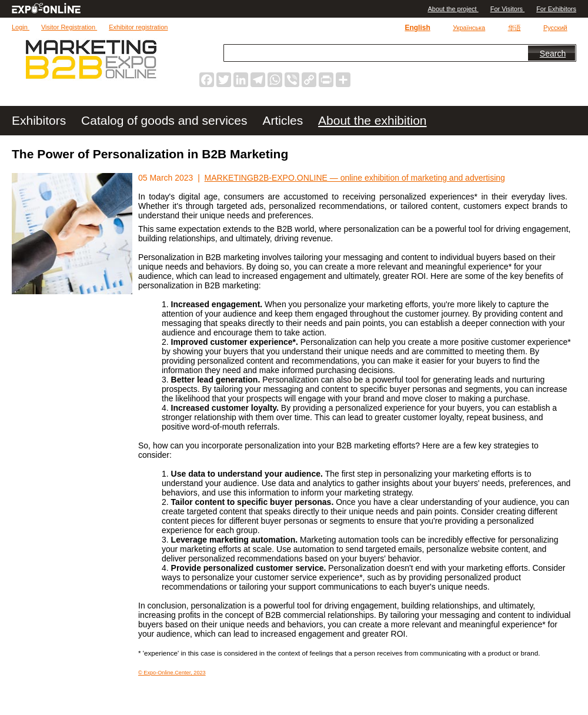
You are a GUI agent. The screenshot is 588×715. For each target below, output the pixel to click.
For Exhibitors (556, 9)
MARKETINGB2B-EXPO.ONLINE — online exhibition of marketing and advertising (355, 178)
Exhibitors (41, 120)
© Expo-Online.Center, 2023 (172, 673)
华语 (514, 28)
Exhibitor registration (138, 27)
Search (553, 54)
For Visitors (507, 9)
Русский (555, 28)
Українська (469, 28)
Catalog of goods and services (166, 120)
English (417, 28)
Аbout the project (453, 9)
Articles (284, 120)
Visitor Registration (69, 27)
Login (21, 27)
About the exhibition (372, 120)
